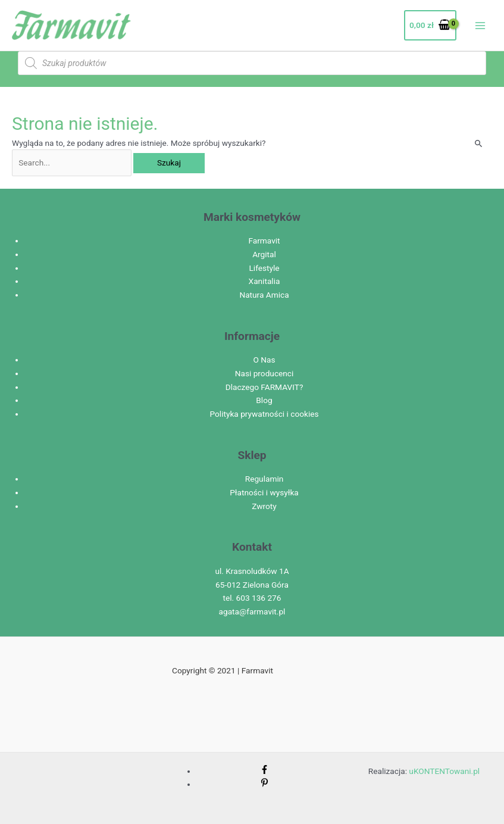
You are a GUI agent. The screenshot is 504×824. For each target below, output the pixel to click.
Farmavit (264, 241)
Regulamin (264, 479)
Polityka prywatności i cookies (264, 414)
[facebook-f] (264, 771)
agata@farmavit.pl (252, 611)
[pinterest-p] (264, 784)
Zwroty (264, 506)
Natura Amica (264, 295)
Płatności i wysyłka (264, 492)
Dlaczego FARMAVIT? (264, 387)
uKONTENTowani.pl (444, 771)
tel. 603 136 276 (252, 598)
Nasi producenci (264, 373)
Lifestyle (264, 268)
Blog (264, 400)
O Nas (264, 360)
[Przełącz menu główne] (480, 25)
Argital (264, 254)
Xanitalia (264, 281)
